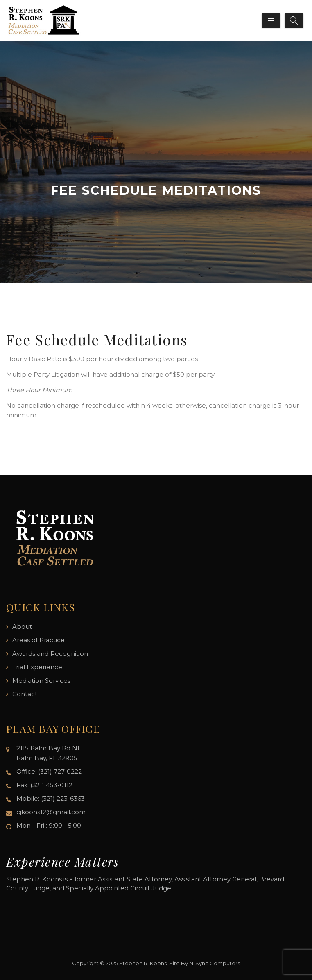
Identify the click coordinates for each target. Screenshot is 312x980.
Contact (25, 694)
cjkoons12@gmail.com (51, 812)
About (22, 627)
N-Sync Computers (215, 963)
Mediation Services (41, 681)
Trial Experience (37, 667)
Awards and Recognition (50, 654)
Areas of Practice (38, 640)
